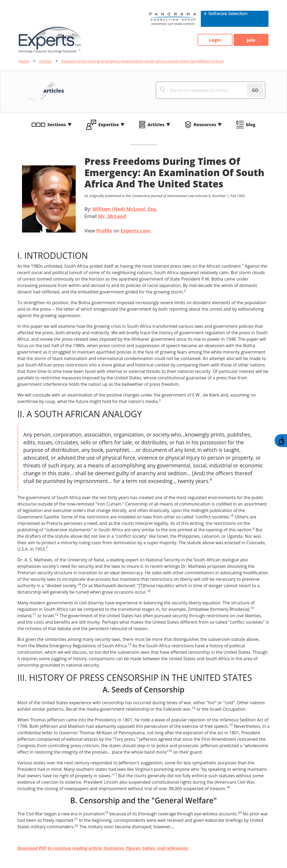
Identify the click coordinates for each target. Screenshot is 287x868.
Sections (57, 125)
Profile (104, 231)
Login (215, 40)
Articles (156, 125)
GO (255, 90)
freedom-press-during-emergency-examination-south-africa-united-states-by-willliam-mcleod (142, 61)
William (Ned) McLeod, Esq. (125, 209)
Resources (205, 125)
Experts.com (135, 231)
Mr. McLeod (112, 216)
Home (24, 61)
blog (251, 125)
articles (45, 61)
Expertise (109, 125)
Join (251, 40)
